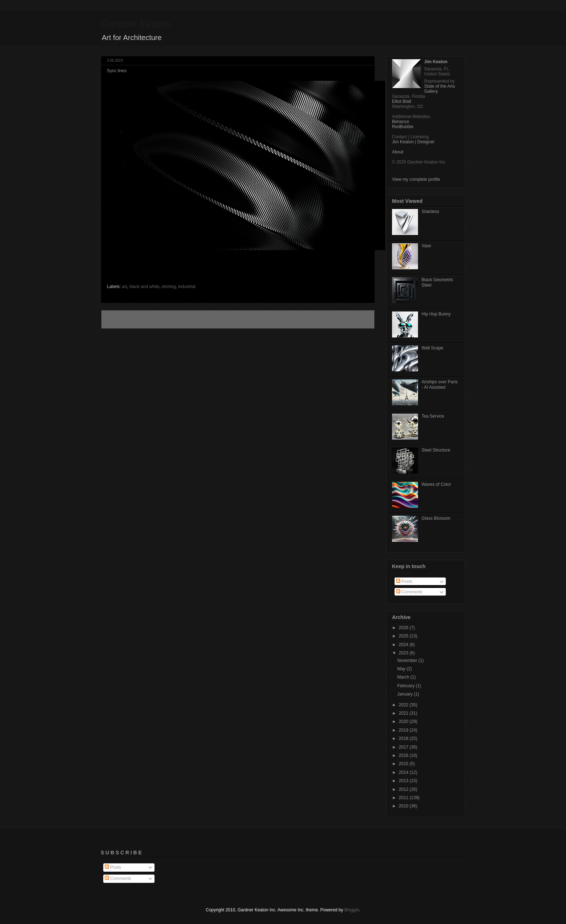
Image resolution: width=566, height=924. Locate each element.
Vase (426, 246)
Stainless (430, 212)
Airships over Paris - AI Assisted (440, 384)
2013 (404, 781)
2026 (404, 628)
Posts (404, 581)
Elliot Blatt (402, 101)
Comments (409, 592)
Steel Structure (436, 450)
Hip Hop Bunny (436, 314)
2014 (404, 772)
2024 (404, 645)
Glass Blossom (436, 518)
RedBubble (403, 127)
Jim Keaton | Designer (413, 142)
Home (239, 319)
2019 (404, 730)
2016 (404, 755)
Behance (400, 122)
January (405, 694)
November (408, 661)
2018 (404, 738)
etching (169, 287)
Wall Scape (432, 348)
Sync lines (117, 71)
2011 (404, 798)
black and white (145, 287)
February (406, 686)
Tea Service (433, 416)
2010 (404, 806)
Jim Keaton (436, 62)
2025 (404, 636)
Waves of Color (436, 484)
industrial (187, 287)
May (402, 669)
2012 (404, 789)
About (398, 152)
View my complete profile (416, 179)
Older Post (357, 319)
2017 (404, 747)
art (125, 287)
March (404, 677)
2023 (404, 653)
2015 (404, 764)
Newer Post (120, 319)
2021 (404, 713)
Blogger (352, 910)
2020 (404, 722)
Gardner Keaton (136, 24)
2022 (404, 705)
